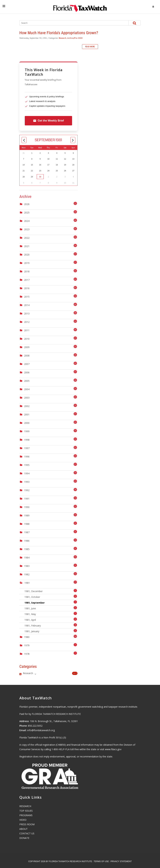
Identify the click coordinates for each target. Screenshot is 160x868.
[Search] (71, 23)
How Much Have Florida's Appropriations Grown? (59, 33)
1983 (27, 566)
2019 (27, 263)
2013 (27, 313)
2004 (27, 389)
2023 (27, 229)
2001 (27, 414)
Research (63, 38)
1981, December (51, 591)
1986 (27, 541)
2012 (27, 322)
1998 (27, 440)
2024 (27, 221)
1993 (27, 482)
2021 (27, 246)
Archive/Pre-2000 (75, 38)
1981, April (51, 619)
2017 (27, 280)
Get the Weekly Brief (48, 121)
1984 (27, 558)
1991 (27, 499)
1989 (27, 515)
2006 (27, 372)
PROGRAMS (26, 815)
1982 (27, 574)
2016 (27, 288)
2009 (27, 347)
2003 (27, 398)
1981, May (51, 614)
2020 (27, 255)
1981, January (51, 631)
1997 (27, 448)
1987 (27, 532)
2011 (27, 330)
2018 (27, 271)
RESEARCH (25, 806)
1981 (27, 583)
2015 (27, 297)
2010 (27, 339)
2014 (27, 305)
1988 (27, 524)
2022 (27, 238)
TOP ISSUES (26, 811)
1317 (75, 673)
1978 (27, 654)
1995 (27, 465)
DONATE (24, 838)
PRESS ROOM (27, 824)
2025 (27, 212)
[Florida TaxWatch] (80, 7)
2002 (27, 406)
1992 (27, 490)
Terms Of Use (101, 861)
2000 (27, 423)
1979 (27, 645)
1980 (27, 637)
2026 (27, 204)
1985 (27, 549)
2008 (27, 356)
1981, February (51, 625)
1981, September (51, 602)
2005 (27, 381)
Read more (90, 47)
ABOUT (23, 829)
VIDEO (23, 820)
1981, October (51, 597)
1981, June (51, 608)
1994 (27, 473)
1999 (27, 431)
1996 (27, 457)
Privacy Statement (121, 861)
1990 (27, 507)
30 (40, 177)
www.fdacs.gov (113, 749)
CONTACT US (27, 833)
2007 (27, 364)
